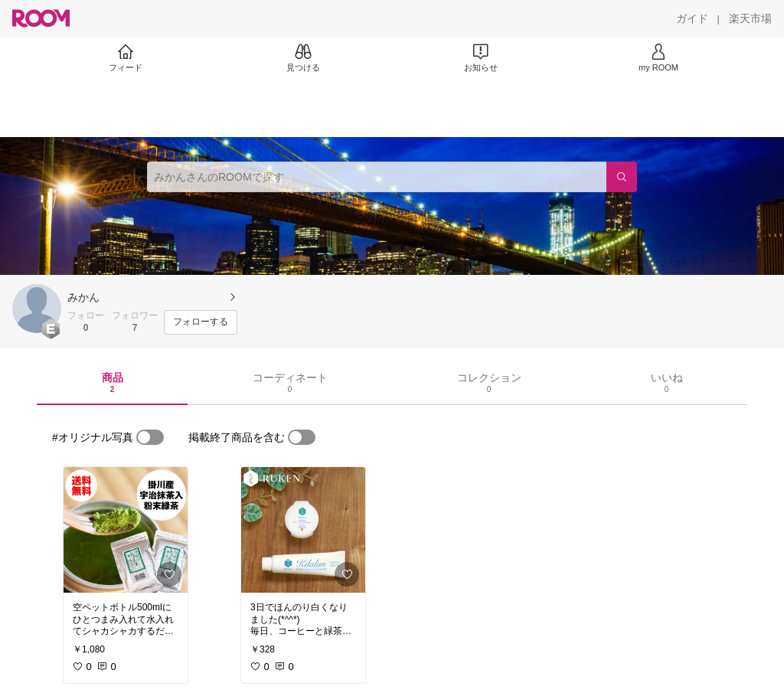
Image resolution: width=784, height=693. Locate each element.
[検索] (622, 177)
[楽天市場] (750, 18)
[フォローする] (201, 322)
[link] (126, 530)
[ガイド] (692, 18)
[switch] (150, 437)
